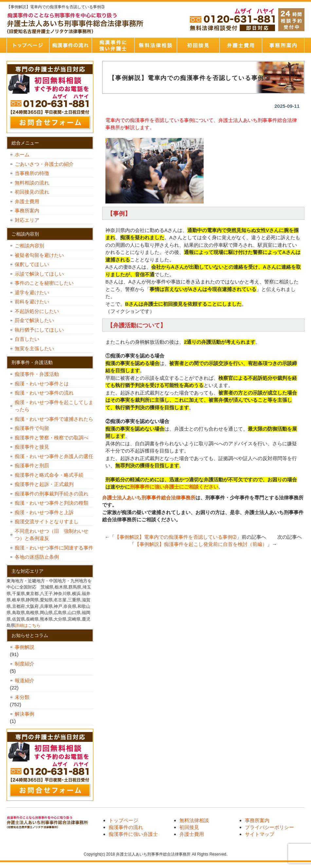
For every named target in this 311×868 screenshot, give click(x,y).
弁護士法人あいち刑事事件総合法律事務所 (149, 498)
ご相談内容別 (29, 246)
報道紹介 (25, 680)
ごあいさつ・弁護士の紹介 (44, 164)
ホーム (22, 154)
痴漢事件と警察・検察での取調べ (52, 438)
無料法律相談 (155, 45)
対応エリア (27, 220)
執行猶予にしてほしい (39, 330)
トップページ (28, 45)
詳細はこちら (28, 625)
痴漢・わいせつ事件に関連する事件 (54, 548)
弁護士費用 (241, 45)
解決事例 (25, 714)
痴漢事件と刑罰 (32, 465)
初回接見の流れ (32, 192)
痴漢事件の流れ (70, 45)
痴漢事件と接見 (32, 447)
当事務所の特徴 (32, 173)
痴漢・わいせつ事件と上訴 (44, 512)
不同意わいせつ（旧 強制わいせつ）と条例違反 (52, 535)
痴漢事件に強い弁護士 (113, 45)
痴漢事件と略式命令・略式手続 (49, 475)
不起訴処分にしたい (37, 311)
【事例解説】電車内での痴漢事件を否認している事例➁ (176, 537)
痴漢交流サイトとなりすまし (49, 521)
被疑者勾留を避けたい (42, 255)
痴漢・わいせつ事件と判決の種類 (54, 503)
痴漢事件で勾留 (32, 428)
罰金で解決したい (34, 320)
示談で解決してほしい (39, 274)
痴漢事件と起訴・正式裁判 (44, 484)
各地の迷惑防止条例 (37, 557)
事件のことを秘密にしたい (47, 283)
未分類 (22, 697)
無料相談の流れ (32, 183)
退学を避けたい (34, 292)
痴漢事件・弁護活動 (37, 374)
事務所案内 (283, 45)
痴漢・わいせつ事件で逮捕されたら (54, 419)
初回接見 (198, 45)
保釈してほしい (34, 264)
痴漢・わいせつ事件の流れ (44, 393)
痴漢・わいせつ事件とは (42, 384)
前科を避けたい (32, 302)
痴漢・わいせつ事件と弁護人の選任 (54, 456)
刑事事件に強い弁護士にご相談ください (174, 487)
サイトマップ (260, 834)
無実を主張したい (34, 348)
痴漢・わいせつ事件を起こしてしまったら (54, 406)
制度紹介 (25, 664)
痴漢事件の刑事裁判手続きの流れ (52, 494)
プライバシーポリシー (269, 827)
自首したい (29, 339)
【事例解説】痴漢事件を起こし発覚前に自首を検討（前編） (201, 544)
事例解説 (25, 647)
